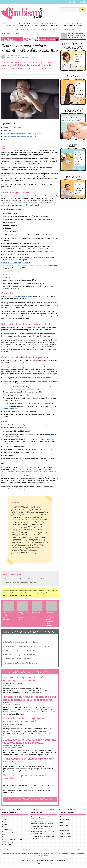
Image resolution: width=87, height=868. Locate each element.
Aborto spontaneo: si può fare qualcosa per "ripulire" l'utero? (43, 832)
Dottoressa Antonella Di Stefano (13, 748)
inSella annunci (64, 825)
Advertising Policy (8, 842)
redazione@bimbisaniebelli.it (39, 862)
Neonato (35, 26)
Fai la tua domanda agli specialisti (30, 800)
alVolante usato (64, 820)
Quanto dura (8, 131)
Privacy (4, 824)
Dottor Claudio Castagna (11, 726)
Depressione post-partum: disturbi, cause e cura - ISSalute (26, 579)
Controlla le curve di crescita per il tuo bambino (28, 646)
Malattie (54, 26)
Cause (5, 140)
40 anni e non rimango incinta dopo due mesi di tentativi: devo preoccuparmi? (30, 698)
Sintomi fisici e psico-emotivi (13, 128)
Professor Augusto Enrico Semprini (14, 764)
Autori (4, 834)
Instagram (74, 2)
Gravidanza (24, 26)
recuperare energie (10, 408)
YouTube (84, 2)
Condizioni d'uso (7, 829)
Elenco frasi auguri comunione (20, 650)
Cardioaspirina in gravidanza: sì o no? (29, 759)
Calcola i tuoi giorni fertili (17, 638)
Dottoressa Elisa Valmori (11, 685)
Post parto (16, 33)
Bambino (45, 26)
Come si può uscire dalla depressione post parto (20, 137)
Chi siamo (5, 819)
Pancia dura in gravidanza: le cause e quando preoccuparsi (42, 828)
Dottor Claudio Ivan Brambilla (12, 705)
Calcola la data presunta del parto (21, 663)
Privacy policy (6, 827)
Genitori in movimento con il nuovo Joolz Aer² (59, 30)
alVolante (62, 817)
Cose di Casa (64, 828)
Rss (70, 2)
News (4, 2)
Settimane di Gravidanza (34, 30)
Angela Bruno (16, 56)
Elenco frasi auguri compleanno (20, 655)
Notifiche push (7, 844)
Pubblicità (5, 822)
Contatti (5, 817)
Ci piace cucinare (65, 833)
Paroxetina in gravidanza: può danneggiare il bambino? (23, 679)
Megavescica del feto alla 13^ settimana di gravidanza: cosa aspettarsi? (30, 741)
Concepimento (11, 26)
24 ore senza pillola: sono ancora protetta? (25, 777)
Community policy (8, 832)
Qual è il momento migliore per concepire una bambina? (24, 720)
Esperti (4, 837)
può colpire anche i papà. (30, 205)
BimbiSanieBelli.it (22, 13)
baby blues (41, 327)
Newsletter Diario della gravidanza (13, 839)
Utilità (80, 26)
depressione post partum (22, 296)
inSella (62, 822)
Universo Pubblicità (66, 836)
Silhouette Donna (65, 831)
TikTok (81, 2)
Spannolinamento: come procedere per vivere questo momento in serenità (43, 823)
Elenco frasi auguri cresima (18, 659)
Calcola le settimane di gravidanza (21, 642)
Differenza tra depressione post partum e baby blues (22, 134)
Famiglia (72, 26)
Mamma (63, 26)
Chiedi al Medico (19, 30)
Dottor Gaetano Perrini (11, 783)
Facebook (78, 2)
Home (4, 33)
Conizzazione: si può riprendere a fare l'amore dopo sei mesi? (43, 837)
